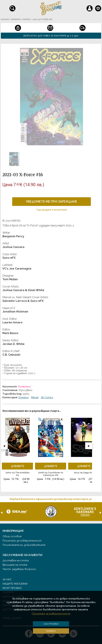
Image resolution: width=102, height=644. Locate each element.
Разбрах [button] (51, 631)
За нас (7, 579)
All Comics (47, 397)
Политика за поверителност (22, 541)
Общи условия (12, 536)
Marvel (35, 397)
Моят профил (12, 588)
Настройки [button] (51, 624)
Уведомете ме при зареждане (51, 201)
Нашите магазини (15, 584)
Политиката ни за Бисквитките (24, 545)
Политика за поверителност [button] (51, 614)
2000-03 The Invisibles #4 (18, 474)
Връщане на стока (15, 565)
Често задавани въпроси (19, 569)
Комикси (24, 397)
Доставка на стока (16, 560)
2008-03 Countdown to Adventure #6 (51, 474)
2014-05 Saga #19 (84, 473)
